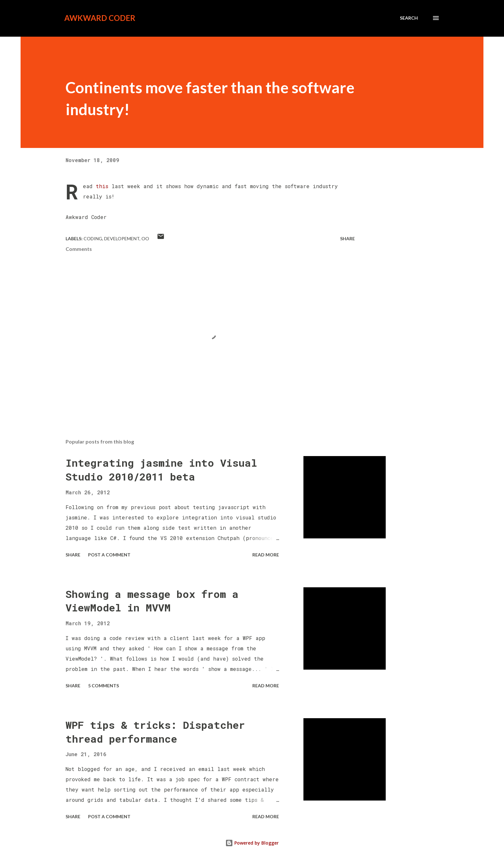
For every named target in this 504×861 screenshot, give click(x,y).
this (102, 186)
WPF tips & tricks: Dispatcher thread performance (155, 732)
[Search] (409, 18)
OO (145, 238)
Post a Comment (109, 555)
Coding (93, 238)
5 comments (104, 686)
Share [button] (347, 238)
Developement (122, 238)
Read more (266, 555)
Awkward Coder (100, 18)
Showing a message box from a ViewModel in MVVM (152, 601)
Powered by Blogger (252, 843)
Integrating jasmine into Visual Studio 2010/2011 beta (161, 470)
